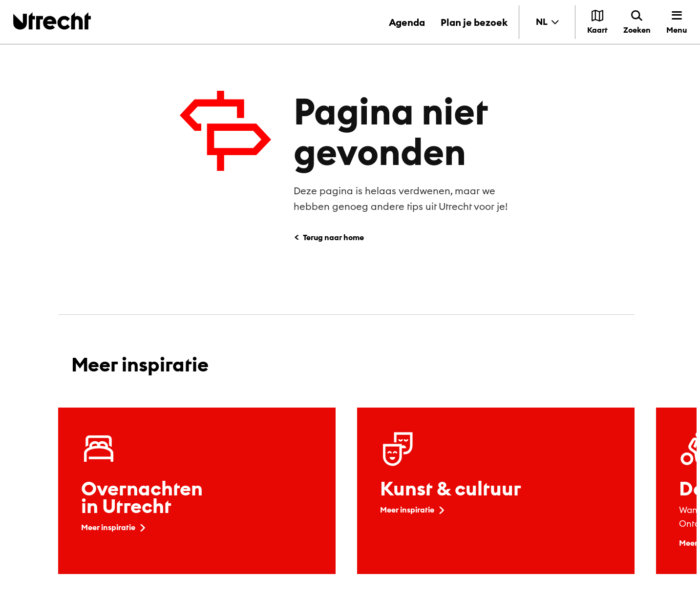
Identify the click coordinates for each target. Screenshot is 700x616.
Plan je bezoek (474, 22)
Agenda (407, 22)
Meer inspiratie (114, 527)
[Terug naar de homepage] (52, 21)
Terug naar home (333, 237)
